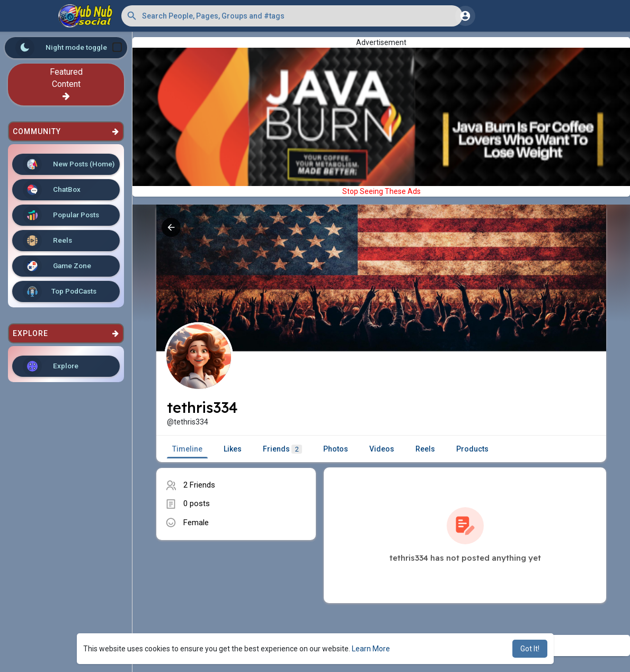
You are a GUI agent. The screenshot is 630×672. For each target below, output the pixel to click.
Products (472, 449)
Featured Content (66, 83)
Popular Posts (61, 215)
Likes (233, 449)
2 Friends (199, 485)
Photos (336, 449)
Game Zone (57, 266)
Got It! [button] (530, 649)
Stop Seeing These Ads (381, 191)
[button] (292, 16)
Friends (282, 449)
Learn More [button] (371, 649)
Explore (51, 366)
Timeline (187, 449)
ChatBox (52, 190)
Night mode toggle (69, 48)
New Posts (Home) (69, 164)
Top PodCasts (60, 291)
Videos (382, 449)
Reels (47, 241)
